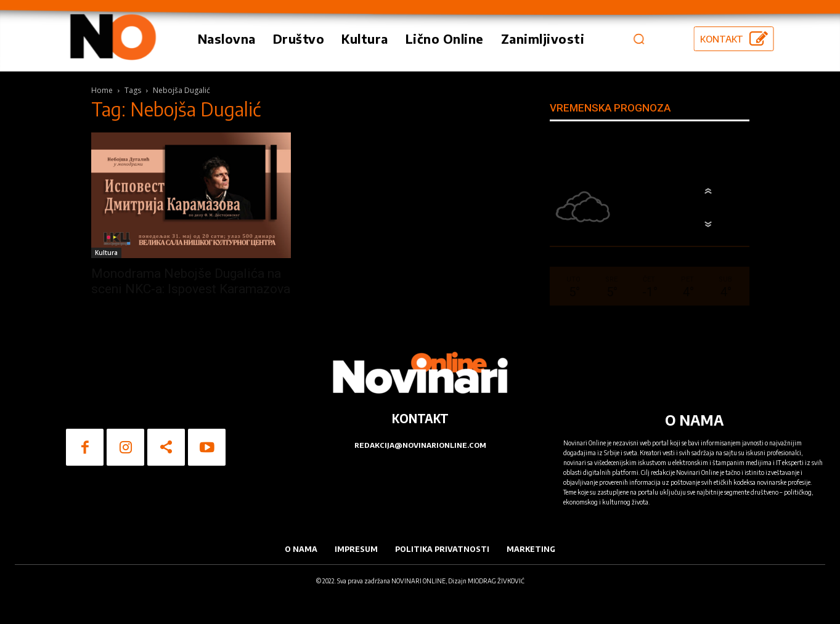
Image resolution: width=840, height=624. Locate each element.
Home (102, 90)
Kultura (106, 253)
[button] (638, 39)
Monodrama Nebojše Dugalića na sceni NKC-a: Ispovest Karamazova (191, 281)
